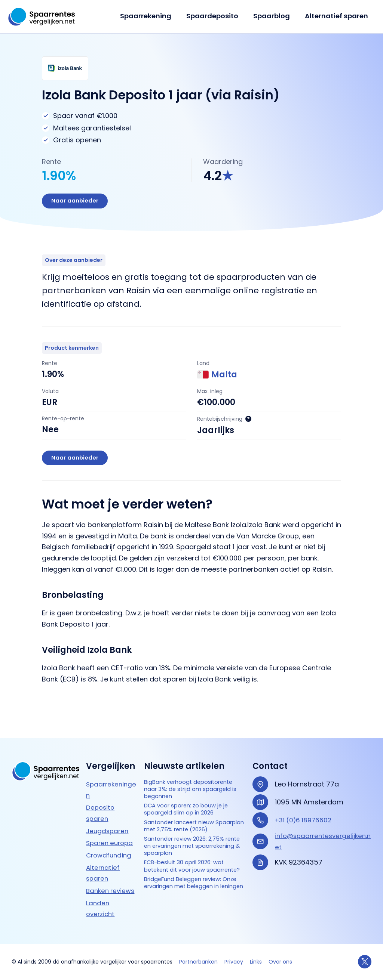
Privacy (234, 962)
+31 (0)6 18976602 (305, 794)
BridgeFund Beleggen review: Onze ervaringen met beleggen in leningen (192, 908)
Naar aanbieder (77, 202)
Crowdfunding (110, 829)
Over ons (280, 962)
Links (256, 962)
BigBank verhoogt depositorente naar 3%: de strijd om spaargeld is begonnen (188, 770)
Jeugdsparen (108, 805)
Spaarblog (274, 16)
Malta (217, 377)
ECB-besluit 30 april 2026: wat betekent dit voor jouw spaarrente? (194, 879)
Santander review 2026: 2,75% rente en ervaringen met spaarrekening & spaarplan (194, 851)
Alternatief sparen (337, 16)
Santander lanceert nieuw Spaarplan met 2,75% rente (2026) (189, 822)
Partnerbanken (198, 962)
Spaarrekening (151, 16)
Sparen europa (111, 817)
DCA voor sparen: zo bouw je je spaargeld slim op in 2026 (192, 799)
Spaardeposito (216, 16)
